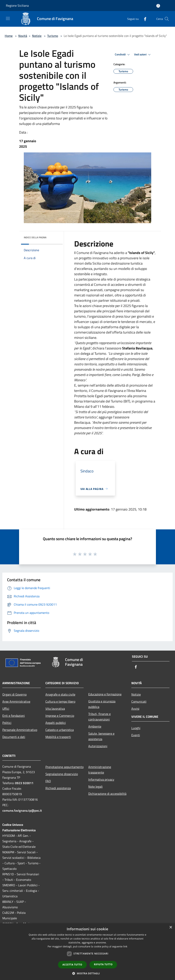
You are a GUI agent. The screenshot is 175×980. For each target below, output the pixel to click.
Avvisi (135, 709)
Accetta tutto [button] (72, 965)
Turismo (53, 36)
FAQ (48, 781)
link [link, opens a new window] (125, 947)
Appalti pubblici (56, 723)
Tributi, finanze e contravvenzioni (99, 717)
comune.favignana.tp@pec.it (22, 810)
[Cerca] (167, 19)
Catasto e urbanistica (60, 730)
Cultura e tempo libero (60, 701)
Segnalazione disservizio (62, 774)
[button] (87, 973)
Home (9, 36)
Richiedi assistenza (58, 788)
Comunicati (139, 701)
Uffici (6, 709)
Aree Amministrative (16, 701)
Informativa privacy (101, 779)
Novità (23, 36)
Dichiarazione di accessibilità (107, 794)
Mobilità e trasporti (58, 737)
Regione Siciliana (17, 6)
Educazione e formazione (105, 694)
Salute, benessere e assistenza (101, 736)
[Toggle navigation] (8, 18)
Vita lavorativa (55, 709)
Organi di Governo (14, 694)
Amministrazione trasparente (100, 770)
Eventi (136, 735)
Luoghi (136, 728)
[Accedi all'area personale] (158, 6)
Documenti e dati (14, 737)
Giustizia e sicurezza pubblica (102, 704)
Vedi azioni (143, 55)
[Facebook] (144, 19)
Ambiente (95, 726)
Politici (7, 723)
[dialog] (87, 952)
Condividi (123, 55)
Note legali (95, 787)
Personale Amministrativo (20, 730)
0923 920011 (24, 783)
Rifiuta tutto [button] (103, 964)
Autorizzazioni (98, 746)
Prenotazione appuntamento (64, 767)
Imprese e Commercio (60, 716)
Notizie (37, 36)
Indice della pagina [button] (35, 237)
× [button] (171, 927)
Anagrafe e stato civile (60, 694)
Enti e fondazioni (14, 716)
